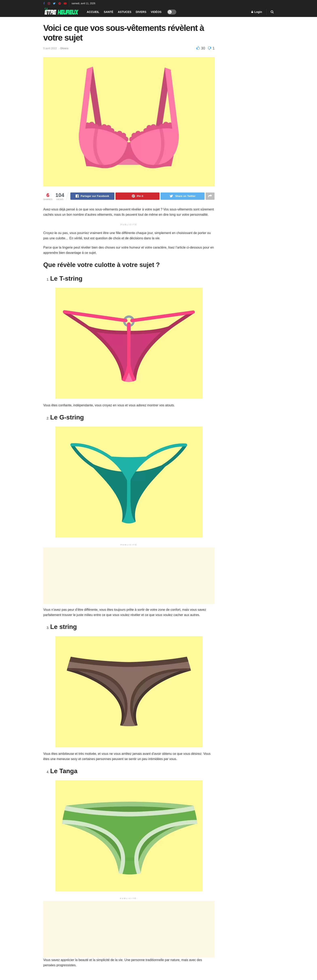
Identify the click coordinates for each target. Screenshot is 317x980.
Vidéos (156, 12)
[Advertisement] (129, 576)
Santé (108, 12)
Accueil (93, 12)
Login (257, 12)
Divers (141, 12)
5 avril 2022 (50, 48)
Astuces (125, 12)
